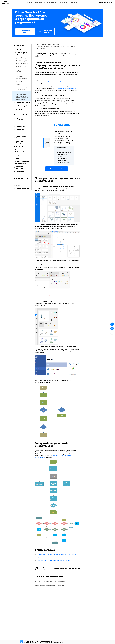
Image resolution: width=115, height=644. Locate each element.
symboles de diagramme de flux (66, 89)
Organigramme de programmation (50, 44)
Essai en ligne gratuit (46, 32)
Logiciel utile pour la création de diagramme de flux (22, 77)
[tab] (22, 46)
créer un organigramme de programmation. (55, 81)
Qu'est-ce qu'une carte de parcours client (49, 585)
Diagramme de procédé (20, 71)
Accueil (37, 44)
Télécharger (74, 2)
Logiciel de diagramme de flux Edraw (22, 83)
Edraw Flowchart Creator (43, 76)
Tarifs (81, 2)
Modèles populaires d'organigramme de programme (54, 560)
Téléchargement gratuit (25, 32)
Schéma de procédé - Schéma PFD (22, 89)
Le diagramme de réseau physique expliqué (50, 581)
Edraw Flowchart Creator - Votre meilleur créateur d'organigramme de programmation (22, 96)
